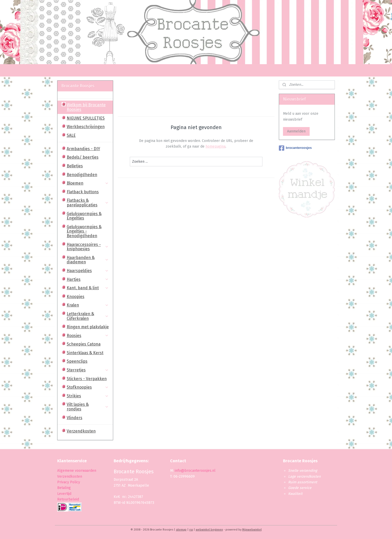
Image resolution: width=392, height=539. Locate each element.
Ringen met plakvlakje (88, 327)
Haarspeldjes (88, 271)
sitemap (181, 530)
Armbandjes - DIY (83, 149)
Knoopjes (76, 297)
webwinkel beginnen (209, 530)
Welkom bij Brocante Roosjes (86, 107)
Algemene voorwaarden (77, 471)
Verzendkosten (81, 431)
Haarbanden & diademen (88, 260)
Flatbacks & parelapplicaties (88, 203)
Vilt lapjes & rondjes (88, 407)
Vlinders (75, 418)
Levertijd (64, 494)
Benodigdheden (82, 175)
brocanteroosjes (295, 148)
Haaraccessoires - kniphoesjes (88, 247)
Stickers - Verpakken (87, 379)
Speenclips (77, 361)
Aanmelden (296, 131)
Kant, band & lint (88, 288)
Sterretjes (88, 370)
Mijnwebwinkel (252, 530)
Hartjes (88, 279)
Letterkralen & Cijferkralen (88, 316)
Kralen (88, 305)
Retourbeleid (68, 499)
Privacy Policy (69, 482)
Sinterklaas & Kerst (85, 353)
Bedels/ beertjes (83, 157)
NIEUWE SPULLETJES (86, 118)
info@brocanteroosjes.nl (195, 471)
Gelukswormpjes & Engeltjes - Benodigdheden (84, 231)
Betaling (64, 488)
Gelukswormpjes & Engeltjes (84, 216)
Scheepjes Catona (84, 344)
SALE (71, 135)
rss (191, 530)
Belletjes (75, 166)
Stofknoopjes (88, 387)
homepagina (215, 146)
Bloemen (88, 183)
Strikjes (88, 396)
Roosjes (88, 336)
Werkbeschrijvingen (86, 127)
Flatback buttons (83, 192)
